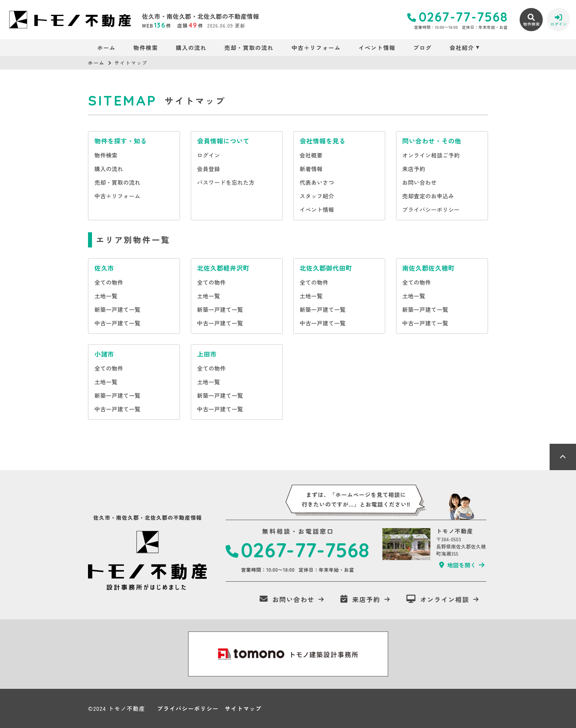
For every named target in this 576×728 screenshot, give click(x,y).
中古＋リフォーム (316, 48)
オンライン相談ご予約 (431, 155)
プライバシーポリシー (431, 209)
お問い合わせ (420, 182)
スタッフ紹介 (317, 196)
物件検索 (146, 48)
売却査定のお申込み (428, 196)
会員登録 (209, 169)
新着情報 (311, 169)
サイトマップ (243, 708)
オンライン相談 (438, 599)
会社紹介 (462, 48)
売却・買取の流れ (249, 48)
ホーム (106, 48)
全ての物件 (109, 282)
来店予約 (414, 169)
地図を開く (458, 565)
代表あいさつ (317, 182)
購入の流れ (191, 48)
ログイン (209, 155)
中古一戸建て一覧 (117, 323)
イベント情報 (377, 48)
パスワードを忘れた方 (226, 182)
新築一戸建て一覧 (117, 309)
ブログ (422, 48)
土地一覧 (106, 296)
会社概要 (311, 155)
